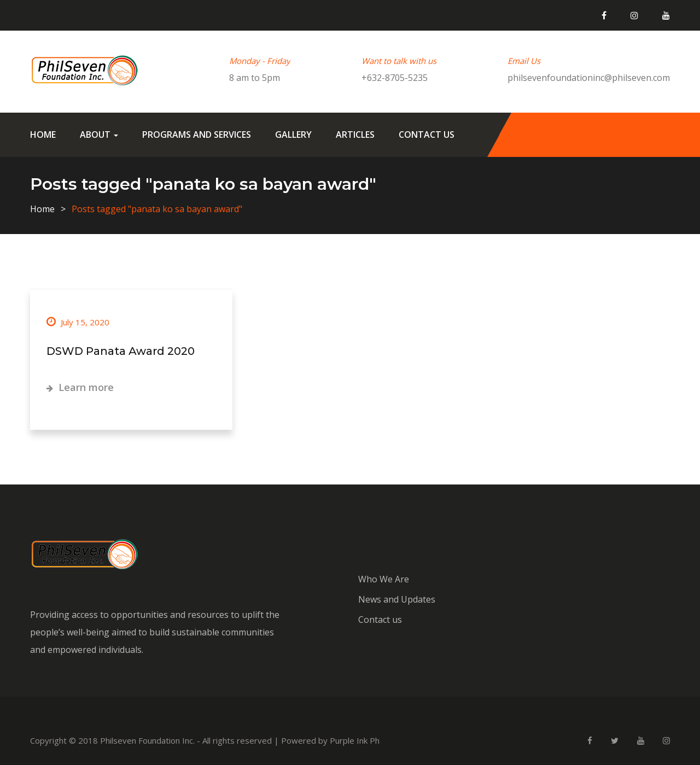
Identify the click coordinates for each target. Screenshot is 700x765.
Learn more (80, 387)
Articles (355, 135)
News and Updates (397, 599)
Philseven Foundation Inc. (147, 740)
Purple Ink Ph (355, 740)
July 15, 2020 (78, 322)
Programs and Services (197, 135)
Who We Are (384, 579)
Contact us (427, 135)
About (99, 135)
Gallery (293, 135)
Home (43, 135)
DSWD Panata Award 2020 (121, 351)
